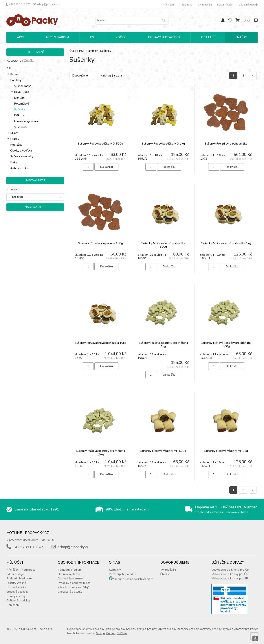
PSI (92, 37)
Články (165, 571)
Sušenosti (21, 127)
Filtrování (35, 52)
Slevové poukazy (17, 588)
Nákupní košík (225, 5)
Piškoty (19, 115)
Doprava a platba (69, 571)
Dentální (20, 98)
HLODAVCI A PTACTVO (163, 37)
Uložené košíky (16, 584)
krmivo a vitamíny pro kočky (240, 625)
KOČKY (121, 37)
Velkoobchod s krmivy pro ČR (230, 566)
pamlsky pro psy (188, 625)
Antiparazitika (19, 168)
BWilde (122, 630)
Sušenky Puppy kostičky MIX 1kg (163, 144)
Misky (14, 133)
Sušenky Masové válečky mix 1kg (226, 447)
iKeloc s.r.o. (46, 625)
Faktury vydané (16, 579)
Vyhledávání (205, 5)
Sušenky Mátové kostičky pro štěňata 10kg (100, 449)
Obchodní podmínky (70, 575)
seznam (119, 76)
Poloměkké (22, 104)
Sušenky (20, 110)
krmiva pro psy (167, 625)
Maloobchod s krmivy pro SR (230, 575)
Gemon (111, 630)
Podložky (16, 145)
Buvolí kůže (22, 92)
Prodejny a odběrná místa (74, 579)
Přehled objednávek (19, 575)
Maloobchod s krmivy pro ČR (230, 571)
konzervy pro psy (210, 625)
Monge (100, 630)
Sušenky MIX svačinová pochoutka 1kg (226, 240)
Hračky (15, 139)
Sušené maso (23, 86)
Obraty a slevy (16, 593)
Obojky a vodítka (21, 151)
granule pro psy (115, 625)
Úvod (73, 51)
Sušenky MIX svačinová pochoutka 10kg (101, 339)
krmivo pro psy (95, 625)
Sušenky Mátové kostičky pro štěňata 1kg (163, 341)
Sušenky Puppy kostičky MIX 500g (100, 144)
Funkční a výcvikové (26, 121)
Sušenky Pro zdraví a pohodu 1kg (226, 144)
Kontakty (115, 566)
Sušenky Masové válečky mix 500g (163, 447)
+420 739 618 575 (18, 4)
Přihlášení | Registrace (21, 566)
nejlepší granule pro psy (141, 625)
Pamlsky (16, 80)
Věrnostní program (70, 566)
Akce (21, 37)
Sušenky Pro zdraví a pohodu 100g (100, 240)
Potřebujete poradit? (123, 571)
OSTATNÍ (208, 37)
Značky (241, 37)
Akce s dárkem (57, 37)
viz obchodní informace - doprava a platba (222, 509)
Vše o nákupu (248, 5)
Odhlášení (13, 601)
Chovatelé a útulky (70, 588)
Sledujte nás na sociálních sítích (133, 576)
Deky (14, 162)
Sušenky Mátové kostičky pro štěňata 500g (226, 341)
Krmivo (15, 74)
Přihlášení (169, 5)
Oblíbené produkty (18, 597)
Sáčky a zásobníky (22, 156)
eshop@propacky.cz (46, 4)
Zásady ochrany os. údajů (74, 584)
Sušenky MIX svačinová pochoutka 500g (163, 241)
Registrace (186, 5)
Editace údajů (15, 571)
